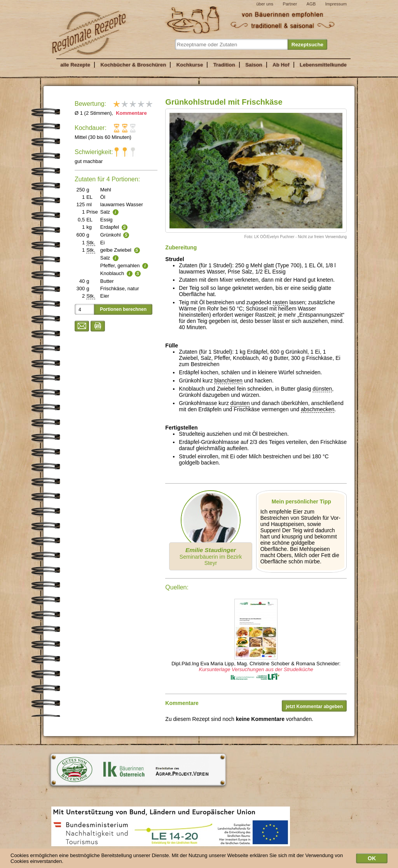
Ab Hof (281, 65)
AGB (311, 4)
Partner (290, 4)
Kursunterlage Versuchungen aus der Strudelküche (256, 669)
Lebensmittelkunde (323, 65)
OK (372, 860)
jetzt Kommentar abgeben (314, 707)
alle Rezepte (75, 65)
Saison (254, 65)
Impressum (336, 4)
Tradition (224, 65)
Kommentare (131, 113)
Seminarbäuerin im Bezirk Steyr (211, 556)
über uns (265, 4)
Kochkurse (190, 65)
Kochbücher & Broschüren (133, 65)
